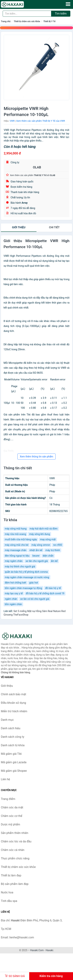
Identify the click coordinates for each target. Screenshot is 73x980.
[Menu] (68, 4)
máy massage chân (16, 550)
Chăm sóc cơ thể (12, 816)
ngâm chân (11, 599)
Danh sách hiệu (11, 728)
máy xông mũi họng (16, 529)
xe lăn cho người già (37, 561)
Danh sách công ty (13, 737)
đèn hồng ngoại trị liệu (17, 556)
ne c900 (58, 545)
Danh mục (7, 720)
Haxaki (49, 950)
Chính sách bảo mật (14, 694)
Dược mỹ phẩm (11, 824)
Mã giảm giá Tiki (11, 754)
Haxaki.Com (37, 950)
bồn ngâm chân (13, 604)
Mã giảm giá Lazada (14, 762)
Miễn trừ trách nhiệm (14, 711)
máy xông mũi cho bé (17, 545)
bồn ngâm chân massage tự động (23, 588)
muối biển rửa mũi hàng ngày (21, 539)
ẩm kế (54, 561)
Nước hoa (7, 892)
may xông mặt (48, 539)
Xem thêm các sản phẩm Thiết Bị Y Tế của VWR (41, 121)
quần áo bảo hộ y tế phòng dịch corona (26, 572)
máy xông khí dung (40, 534)
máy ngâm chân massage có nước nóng (27, 577)
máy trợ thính (53, 550)
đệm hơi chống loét (15, 583)
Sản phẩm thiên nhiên (15, 833)
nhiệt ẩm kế (36, 550)
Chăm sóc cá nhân (13, 850)
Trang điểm (8, 799)
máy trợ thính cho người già (20, 567)
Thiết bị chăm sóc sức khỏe (27, 21)
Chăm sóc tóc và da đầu (16, 841)
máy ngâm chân (14, 561)
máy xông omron (41, 545)
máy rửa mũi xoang (15, 534)
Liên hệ (5, 779)
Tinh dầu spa (9, 901)
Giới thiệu (19, 227)
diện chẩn (48, 556)
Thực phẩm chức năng (15, 858)
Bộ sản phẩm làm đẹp (15, 884)
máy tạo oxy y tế (14, 593)
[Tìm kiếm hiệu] (27, 14)
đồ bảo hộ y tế (53, 588)
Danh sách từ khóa (13, 745)
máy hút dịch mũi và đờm (43, 529)
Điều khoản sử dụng (13, 703)
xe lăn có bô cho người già (35, 599)
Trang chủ (6, 21)
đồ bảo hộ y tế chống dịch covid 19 (45, 593)
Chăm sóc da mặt (12, 807)
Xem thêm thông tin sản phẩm (36, 457)
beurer (36, 556)
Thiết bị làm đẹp (11, 875)
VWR (12, 121)
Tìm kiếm (61, 14)
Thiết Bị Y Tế (49, 21)
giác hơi (34, 583)
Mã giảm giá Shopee (14, 771)
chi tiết (54, 227)
